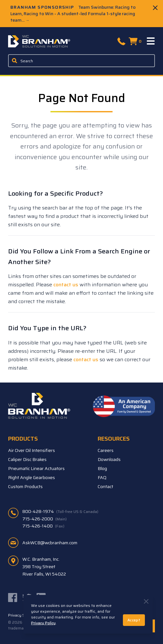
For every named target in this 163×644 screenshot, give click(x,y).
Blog (102, 468)
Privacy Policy (43, 623)
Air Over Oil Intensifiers (32, 450)
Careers (106, 450)
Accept (134, 620)
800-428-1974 (60, 511)
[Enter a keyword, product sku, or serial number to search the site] (81, 61)
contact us (66, 285)
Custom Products (25, 486)
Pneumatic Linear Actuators (36, 468)
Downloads (109, 459)
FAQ (102, 477)
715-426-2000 (44, 519)
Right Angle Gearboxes (32, 477)
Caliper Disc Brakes (27, 459)
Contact (105, 486)
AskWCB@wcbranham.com (50, 543)
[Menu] (151, 41)
